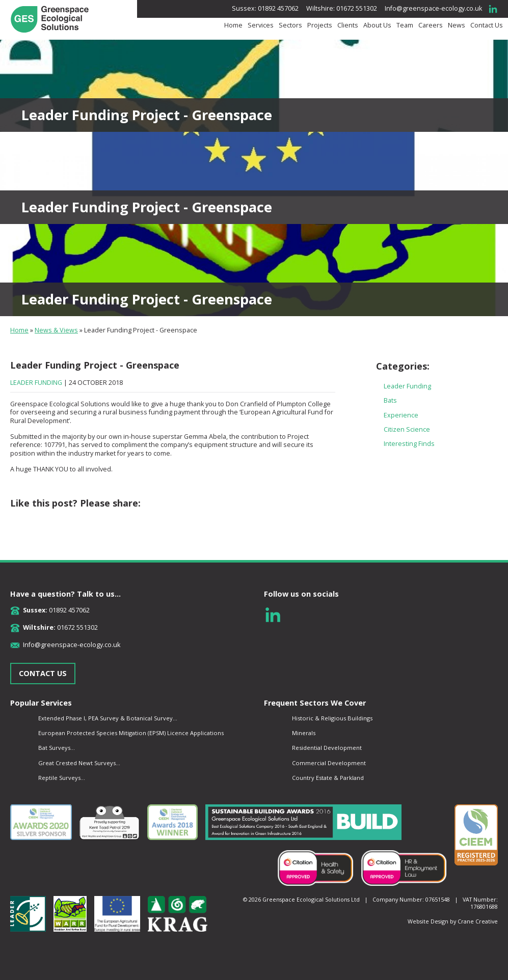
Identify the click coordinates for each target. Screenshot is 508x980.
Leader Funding (36, 383)
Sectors (290, 25)
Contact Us (487, 25)
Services (261, 25)
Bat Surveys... (57, 748)
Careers (431, 25)
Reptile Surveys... (62, 778)
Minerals (304, 733)
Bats (390, 400)
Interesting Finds (409, 444)
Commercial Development (329, 763)
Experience (401, 415)
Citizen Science (407, 429)
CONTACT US (43, 673)
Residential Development (327, 748)
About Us (377, 25)
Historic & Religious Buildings (332, 718)
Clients (348, 25)
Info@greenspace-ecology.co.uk (433, 8)
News (457, 25)
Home (233, 25)
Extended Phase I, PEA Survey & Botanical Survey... (108, 718)
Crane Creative (478, 921)
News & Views (56, 330)
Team (405, 25)
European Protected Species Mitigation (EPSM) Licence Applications (131, 733)
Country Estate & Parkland (328, 778)
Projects (320, 25)
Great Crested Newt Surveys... (79, 763)
